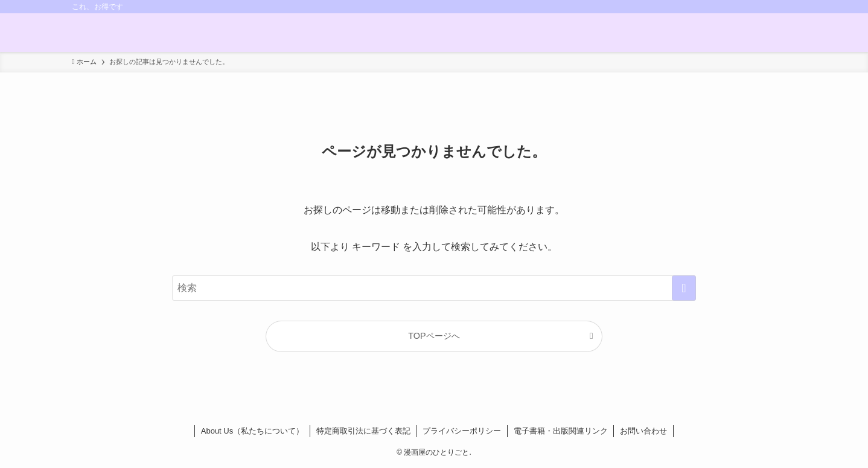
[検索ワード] (434, 288)
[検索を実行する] (684, 288)
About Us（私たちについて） (252, 431)
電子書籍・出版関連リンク (561, 431)
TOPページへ (434, 336)
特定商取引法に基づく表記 (363, 431)
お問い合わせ (643, 431)
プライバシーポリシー (462, 431)
